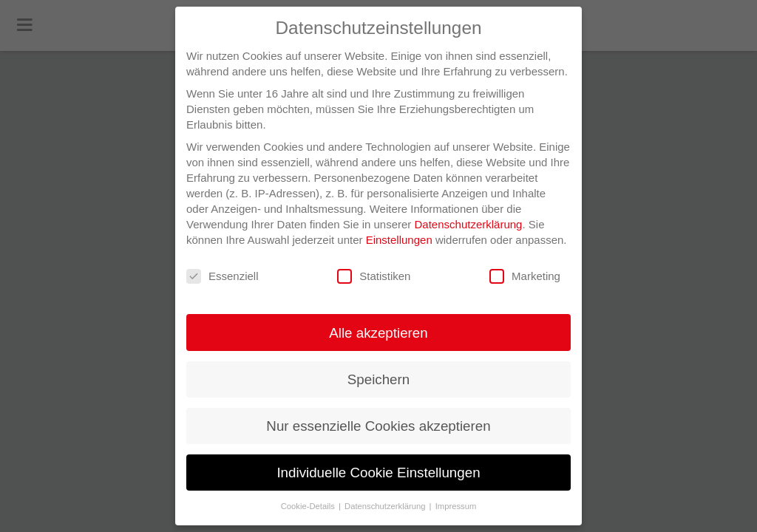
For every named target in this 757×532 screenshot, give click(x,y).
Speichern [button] (378, 379)
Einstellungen (399, 240)
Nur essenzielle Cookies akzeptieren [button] (378, 426)
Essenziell (223, 277)
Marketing (525, 277)
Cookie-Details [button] (309, 506)
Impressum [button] (456, 506)
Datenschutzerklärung (469, 224)
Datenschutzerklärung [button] (386, 506)
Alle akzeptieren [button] (378, 333)
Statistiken (374, 277)
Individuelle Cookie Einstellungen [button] (378, 473)
